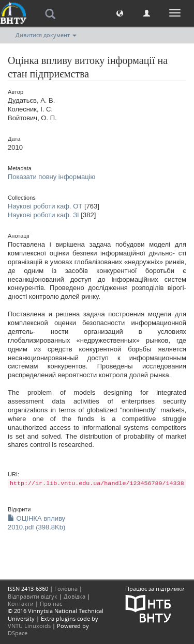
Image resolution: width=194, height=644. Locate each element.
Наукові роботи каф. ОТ (45, 206)
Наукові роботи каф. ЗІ (43, 215)
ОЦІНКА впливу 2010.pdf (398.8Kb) (36, 523)
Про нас (51, 603)
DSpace (18, 633)
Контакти (21, 603)
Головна (66, 589)
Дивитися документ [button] (46, 35)
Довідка (74, 596)
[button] (120, 13)
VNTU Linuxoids (29, 626)
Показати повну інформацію (51, 177)
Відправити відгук (33, 596)
